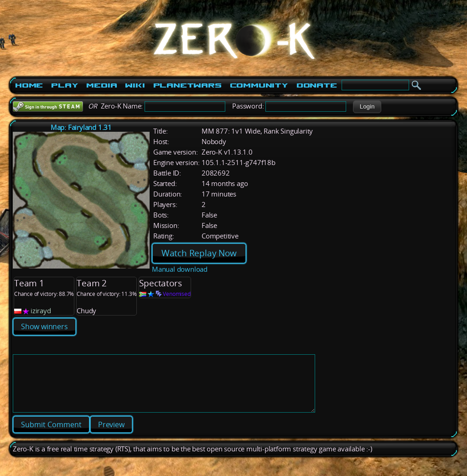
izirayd (41, 311)
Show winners (44, 326)
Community (259, 85)
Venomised (176, 294)
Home (29, 85)
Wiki (135, 85)
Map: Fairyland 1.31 (81, 127)
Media (101, 85)
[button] (367, 107)
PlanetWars (187, 85)
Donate (317, 85)
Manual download (180, 269)
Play (65, 85)
